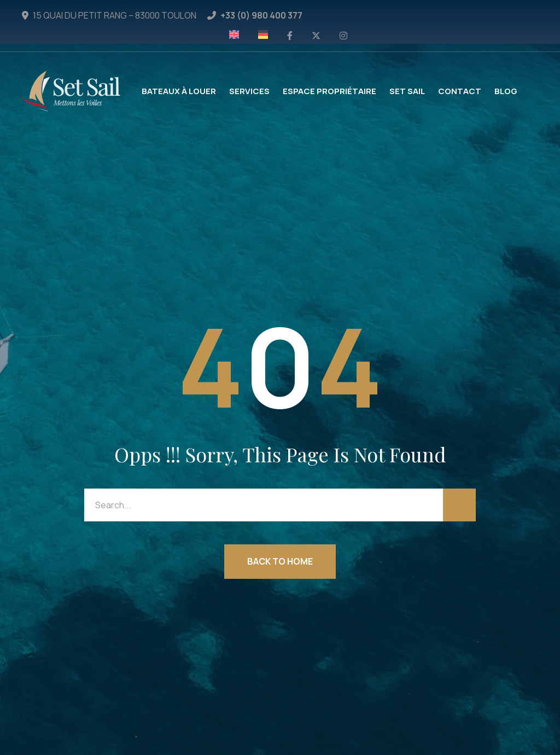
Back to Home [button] (280, 561)
